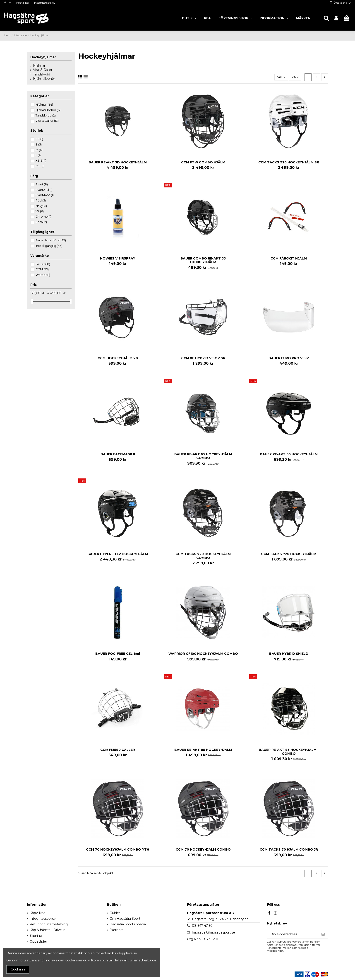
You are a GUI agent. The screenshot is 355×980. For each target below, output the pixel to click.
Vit (40, 211)
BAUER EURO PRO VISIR (289, 358)
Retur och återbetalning (49, 924)
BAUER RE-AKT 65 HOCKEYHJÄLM (289, 454)
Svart (42, 184)
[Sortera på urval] (281, 77)
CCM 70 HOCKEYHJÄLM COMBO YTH (118, 849)
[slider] (32, 301)
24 (295, 77)
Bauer (43, 264)
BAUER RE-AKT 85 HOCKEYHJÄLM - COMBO (289, 752)
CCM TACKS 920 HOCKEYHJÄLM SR (289, 162)
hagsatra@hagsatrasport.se (213, 932)
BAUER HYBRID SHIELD (289, 654)
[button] (274, 18)
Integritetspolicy (45, 3)
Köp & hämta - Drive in (48, 930)
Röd (41, 200)
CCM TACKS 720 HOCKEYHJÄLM (289, 554)
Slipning (36, 936)
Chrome (43, 216)
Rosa (41, 222)
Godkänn (18, 969)
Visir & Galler (43, 70)
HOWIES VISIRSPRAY (118, 258)
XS (39, 139)
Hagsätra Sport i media (128, 924)
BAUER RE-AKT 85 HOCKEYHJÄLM (203, 750)
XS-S (41, 160)
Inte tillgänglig (49, 246)
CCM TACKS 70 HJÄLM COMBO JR (289, 849)
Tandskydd (42, 74)
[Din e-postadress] (293, 934)
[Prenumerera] (323, 934)
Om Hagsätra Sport (125, 919)
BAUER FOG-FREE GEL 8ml (118, 654)
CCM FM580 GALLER (118, 750)
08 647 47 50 (202, 926)
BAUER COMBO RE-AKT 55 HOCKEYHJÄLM (203, 260)
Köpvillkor (23, 3)
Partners (116, 930)
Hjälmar (39, 65)
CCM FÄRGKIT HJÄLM (289, 258)
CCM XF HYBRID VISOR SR (203, 358)
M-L (40, 166)
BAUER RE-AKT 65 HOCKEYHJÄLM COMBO (203, 456)
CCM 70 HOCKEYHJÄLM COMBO (203, 849)
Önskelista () (341, 3)
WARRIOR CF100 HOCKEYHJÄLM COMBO (203, 654)
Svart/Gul (44, 190)
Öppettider (38, 941)
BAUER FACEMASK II (118, 454)
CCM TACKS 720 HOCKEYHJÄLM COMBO (203, 556)
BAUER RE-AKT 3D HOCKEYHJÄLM (118, 162)
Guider (115, 913)
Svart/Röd (45, 195)
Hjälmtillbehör (44, 79)
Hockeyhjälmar (43, 57)
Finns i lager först (51, 240)
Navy (41, 206)
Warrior (43, 275)
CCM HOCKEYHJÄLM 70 (118, 358)
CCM (42, 269)
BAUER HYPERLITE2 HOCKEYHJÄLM (118, 554)
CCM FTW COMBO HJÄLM (203, 162)
